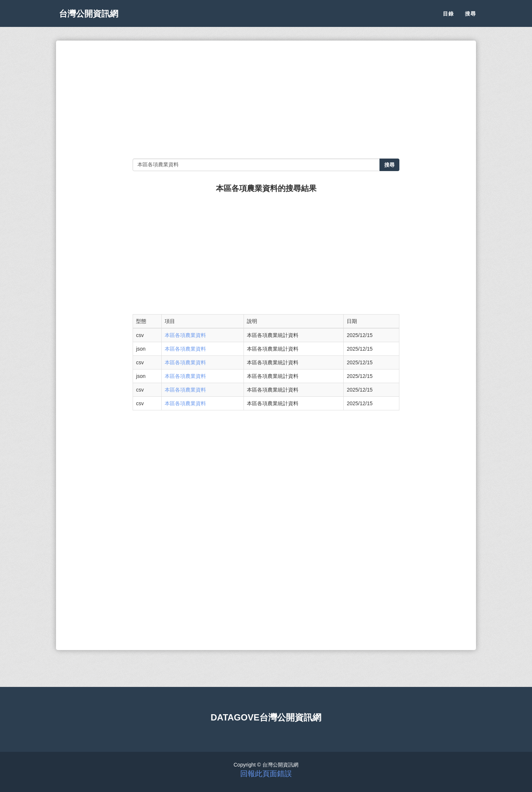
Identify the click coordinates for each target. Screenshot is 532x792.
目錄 (448, 18)
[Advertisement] (266, 100)
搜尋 (470, 18)
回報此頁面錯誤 (266, 774)
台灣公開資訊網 (92, 18)
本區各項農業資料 (185, 335)
